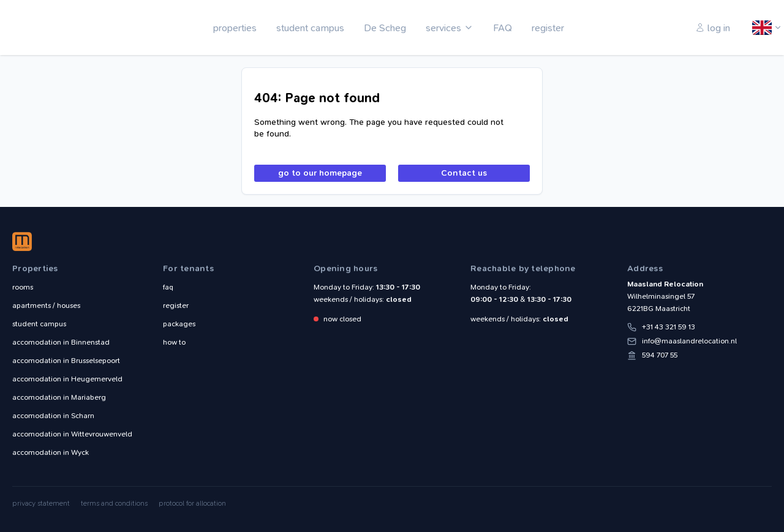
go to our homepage (320, 173)
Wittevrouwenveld (72, 434)
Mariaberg (59, 397)
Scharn (53, 416)
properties (235, 28)
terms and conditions (114, 503)
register (548, 28)
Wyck (51, 452)
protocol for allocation (192, 503)
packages (179, 324)
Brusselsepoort (66, 361)
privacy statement (41, 503)
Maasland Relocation (52, 28)
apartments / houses (46, 305)
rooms (23, 287)
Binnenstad (61, 342)
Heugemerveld (67, 379)
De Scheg (385, 28)
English (763, 28)
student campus (310, 28)
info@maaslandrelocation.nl (689, 341)
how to (174, 342)
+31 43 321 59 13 (669, 327)
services (443, 28)
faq (168, 287)
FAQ (503, 28)
